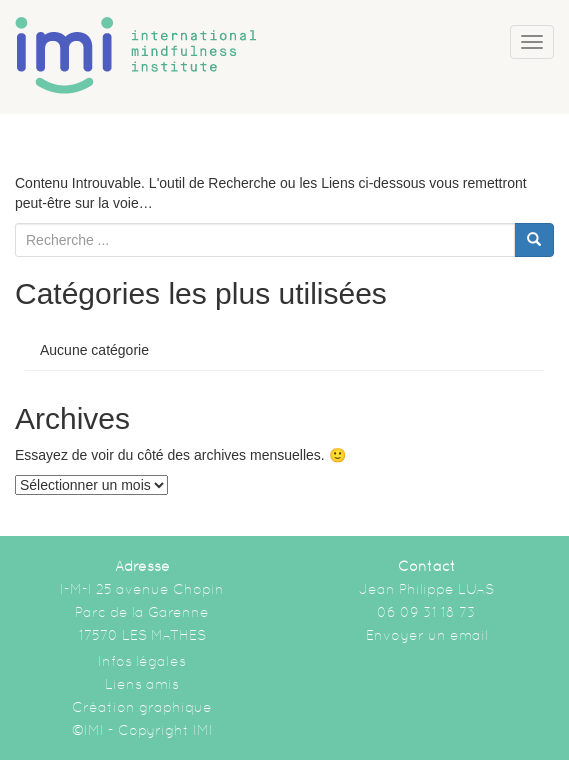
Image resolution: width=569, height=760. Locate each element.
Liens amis (142, 684)
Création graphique (142, 707)
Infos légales (142, 661)
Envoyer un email (427, 635)
